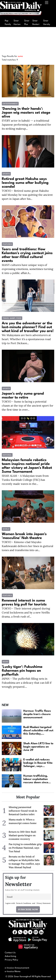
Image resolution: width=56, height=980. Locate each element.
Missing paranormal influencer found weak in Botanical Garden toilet (23, 811)
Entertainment (10, 104)
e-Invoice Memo (13, 972)
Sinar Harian (17, 23)
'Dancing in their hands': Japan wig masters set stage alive (26, 113)
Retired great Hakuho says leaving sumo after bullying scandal (25, 183)
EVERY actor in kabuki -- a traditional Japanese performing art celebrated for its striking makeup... (26, 125)
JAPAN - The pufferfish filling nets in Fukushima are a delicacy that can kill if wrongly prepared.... (27, 683)
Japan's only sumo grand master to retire (23, 396)
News (5, 662)
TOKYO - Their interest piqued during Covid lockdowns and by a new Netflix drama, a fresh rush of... (26, 612)
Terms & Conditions (24, 903)
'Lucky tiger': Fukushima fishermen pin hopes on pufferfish (22, 671)
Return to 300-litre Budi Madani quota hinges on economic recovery (22, 835)
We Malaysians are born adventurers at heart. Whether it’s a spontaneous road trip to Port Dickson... (26, 339)
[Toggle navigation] (47, 9)
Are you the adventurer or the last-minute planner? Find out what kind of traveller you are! (28, 327)
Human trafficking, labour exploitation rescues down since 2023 (36, 779)
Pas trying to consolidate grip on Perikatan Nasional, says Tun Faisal (25, 848)
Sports (6, 174)
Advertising (10, 956)
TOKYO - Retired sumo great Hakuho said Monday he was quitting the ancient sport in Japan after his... (27, 195)
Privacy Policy (11, 960)
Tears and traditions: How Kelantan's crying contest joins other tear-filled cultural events (27, 255)
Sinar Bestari (36, 23)
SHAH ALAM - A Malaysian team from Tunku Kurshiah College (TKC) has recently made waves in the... (25, 480)
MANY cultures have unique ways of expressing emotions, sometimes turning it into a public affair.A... (27, 269)
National (7, 455)
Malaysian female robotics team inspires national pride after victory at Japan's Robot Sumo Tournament (27, 466)
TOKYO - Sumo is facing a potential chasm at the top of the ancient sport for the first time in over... (28, 406)
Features (7, 244)
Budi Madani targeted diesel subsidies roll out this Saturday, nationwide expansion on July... (38, 731)
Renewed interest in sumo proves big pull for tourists (24, 603)
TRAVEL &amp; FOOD (12, 318)
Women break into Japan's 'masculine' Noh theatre (24, 536)
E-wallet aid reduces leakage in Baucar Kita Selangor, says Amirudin (38, 763)
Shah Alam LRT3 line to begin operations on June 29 (38, 747)
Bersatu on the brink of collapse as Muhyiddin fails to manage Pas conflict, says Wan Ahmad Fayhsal (24, 862)
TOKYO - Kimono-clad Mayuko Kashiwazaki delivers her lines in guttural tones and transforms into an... (27, 546)
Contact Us (10, 953)
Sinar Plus (27, 23)
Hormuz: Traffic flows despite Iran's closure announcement (37, 714)
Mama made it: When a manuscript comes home (23, 821)
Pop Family (8, 23)
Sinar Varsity (47, 23)
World (6, 529)
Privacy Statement (44, 903)
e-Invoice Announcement (17, 968)
